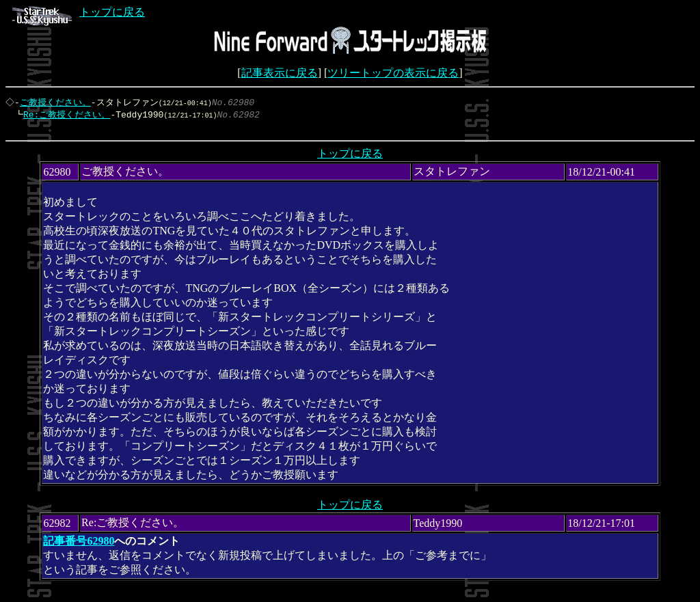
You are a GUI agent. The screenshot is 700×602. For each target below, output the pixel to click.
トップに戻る (79, 12)
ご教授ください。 (57, 102)
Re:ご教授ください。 (63, 115)
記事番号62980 (79, 544)
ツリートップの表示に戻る (393, 73)
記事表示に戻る (280, 73)
